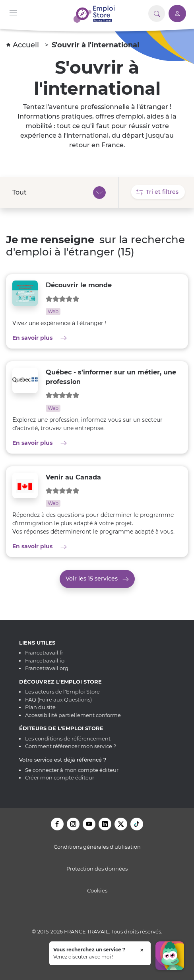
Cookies (97, 890)
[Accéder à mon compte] (177, 14)
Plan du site (40, 707)
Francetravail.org (47, 668)
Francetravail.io (45, 660)
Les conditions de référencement (68, 738)
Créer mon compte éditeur (60, 777)
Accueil (24, 45)
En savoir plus (68, 338)
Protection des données (97, 869)
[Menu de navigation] (13, 12)
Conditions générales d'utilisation (97, 847)
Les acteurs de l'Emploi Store (62, 692)
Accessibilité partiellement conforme (73, 715)
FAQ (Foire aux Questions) (58, 699)
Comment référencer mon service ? (71, 746)
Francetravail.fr (44, 653)
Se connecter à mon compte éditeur (72, 770)
